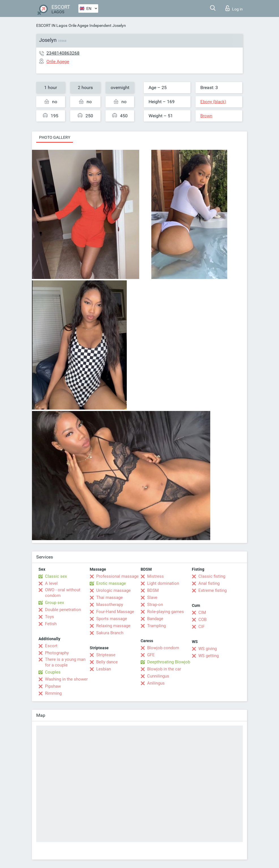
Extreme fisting (213, 590)
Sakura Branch (110, 633)
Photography (57, 653)
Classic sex (56, 576)
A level (51, 583)
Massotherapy (110, 605)
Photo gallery (55, 137)
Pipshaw (53, 686)
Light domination (163, 583)
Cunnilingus (158, 676)
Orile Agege (78, 25)
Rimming (53, 693)
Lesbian (104, 669)
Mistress (155, 576)
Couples (53, 672)
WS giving (208, 649)
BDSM (153, 590)
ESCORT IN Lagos (52, 25)
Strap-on (155, 605)
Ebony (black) (213, 102)
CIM (202, 612)
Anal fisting (209, 583)
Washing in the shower (66, 679)
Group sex (54, 603)
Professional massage (117, 576)
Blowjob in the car (164, 669)
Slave (152, 598)
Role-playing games (166, 612)
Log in (234, 8)
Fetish (51, 624)
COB (202, 620)
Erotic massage (111, 583)
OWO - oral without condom (63, 593)
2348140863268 (63, 53)
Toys (50, 617)
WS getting (209, 656)
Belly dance (107, 662)
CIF (201, 627)
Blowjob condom (163, 648)
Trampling (156, 626)
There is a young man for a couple (65, 662)
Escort (51, 646)
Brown (206, 116)
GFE (151, 655)
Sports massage (112, 619)
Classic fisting (212, 576)
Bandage (155, 619)
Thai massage (110, 598)
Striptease (106, 655)
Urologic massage (113, 590)
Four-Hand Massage (115, 612)
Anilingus (156, 683)
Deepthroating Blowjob (169, 662)
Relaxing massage (113, 626)
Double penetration (63, 610)
